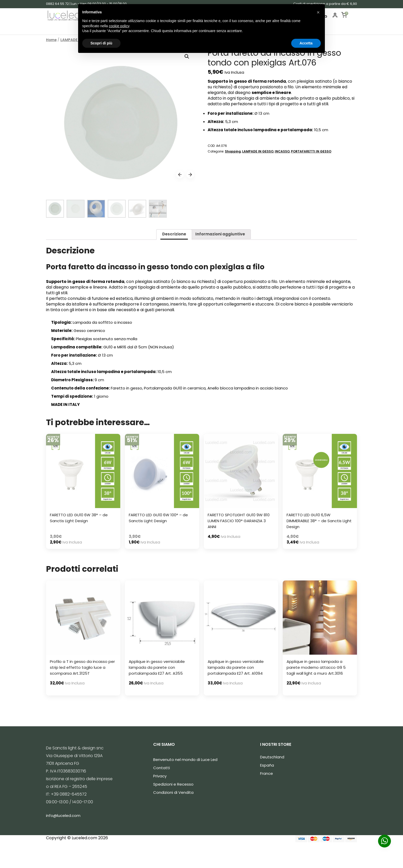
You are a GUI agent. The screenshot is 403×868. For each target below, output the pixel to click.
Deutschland (272, 757)
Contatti (162, 768)
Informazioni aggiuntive (220, 234)
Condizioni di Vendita (173, 792)
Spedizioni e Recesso (173, 784)
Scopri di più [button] (101, 43)
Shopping (233, 151)
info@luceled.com (63, 815)
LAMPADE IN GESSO (258, 151)
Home (51, 40)
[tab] (174, 235)
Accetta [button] (306, 43)
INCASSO (282, 151)
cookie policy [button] (119, 26)
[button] (318, 12)
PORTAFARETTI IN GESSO (311, 151)
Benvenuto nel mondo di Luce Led (185, 760)
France (267, 773)
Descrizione (174, 234)
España (267, 765)
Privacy (160, 776)
